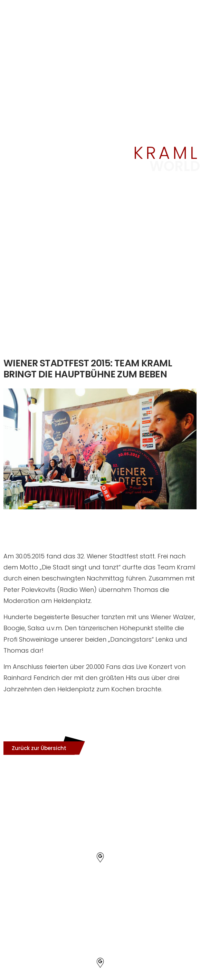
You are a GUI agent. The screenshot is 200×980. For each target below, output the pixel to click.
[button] (39, 748)
